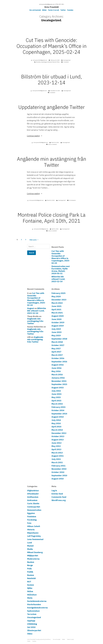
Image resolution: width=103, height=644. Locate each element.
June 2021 (56, 306)
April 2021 (56, 309)
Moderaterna (33, 559)
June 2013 (56, 443)
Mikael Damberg (35, 552)
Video (30, 634)
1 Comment (66, 62)
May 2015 (56, 397)
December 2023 (59, 300)
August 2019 (58, 326)
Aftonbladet (33, 494)
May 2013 (56, 446)
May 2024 (56, 296)
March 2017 (57, 355)
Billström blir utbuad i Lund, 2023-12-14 (51, 80)
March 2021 (57, 313)
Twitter (63, 10)
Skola (30, 598)
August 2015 (58, 388)
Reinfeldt (31, 578)
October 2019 (58, 322)
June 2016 (56, 368)
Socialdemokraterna (37, 601)
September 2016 (59, 362)
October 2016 (58, 358)
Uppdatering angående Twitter (51, 107)
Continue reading (35, 136)
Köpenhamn (33, 533)
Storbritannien (34, 604)
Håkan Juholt (34, 526)
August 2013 (58, 440)
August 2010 (58, 479)
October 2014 (58, 410)
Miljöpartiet (33, 556)
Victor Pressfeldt (52, 7)
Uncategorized (67, 60)
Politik (30, 572)
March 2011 (57, 462)
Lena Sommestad (35, 539)
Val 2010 (31, 627)
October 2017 (58, 345)
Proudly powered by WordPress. (43, 639)
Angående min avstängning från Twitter (52, 162)
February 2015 (58, 407)
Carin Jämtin (33, 503)
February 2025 (58, 293)
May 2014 (56, 423)
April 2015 (56, 401)
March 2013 (57, 453)
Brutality (38, 62)
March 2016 (57, 375)
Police (58, 62)
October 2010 (58, 472)
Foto (29, 523)
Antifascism (33, 497)
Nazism (31, 562)
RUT (29, 582)
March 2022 (57, 303)
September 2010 (59, 475)
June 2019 (56, 332)
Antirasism (32, 500)
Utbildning (32, 624)
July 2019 (56, 329)
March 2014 (57, 430)
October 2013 (58, 436)
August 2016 (58, 365)
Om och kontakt (35, 10)
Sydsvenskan (33, 611)
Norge (30, 565)
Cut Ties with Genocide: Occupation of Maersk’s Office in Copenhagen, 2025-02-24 (51, 46)
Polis (29, 569)
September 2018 (59, 339)
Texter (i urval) (54, 10)
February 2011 (58, 466)
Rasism (31, 575)
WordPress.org (59, 500)
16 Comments (72, 200)
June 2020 (56, 319)
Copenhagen (44, 62)
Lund (30, 543)
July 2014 (56, 420)
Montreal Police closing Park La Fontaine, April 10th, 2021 (52, 218)
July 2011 (56, 459)
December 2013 (59, 433)
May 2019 (56, 335)
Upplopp (31, 621)
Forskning (32, 520)
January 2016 (58, 378)
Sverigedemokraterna (37, 608)
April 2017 (56, 352)
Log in (54, 490)
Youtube (70, 10)
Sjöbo (30, 588)
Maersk (54, 62)
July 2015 (56, 391)
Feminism (32, 516)
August (31, 308)
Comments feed (59, 497)
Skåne (30, 591)
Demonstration (34, 510)
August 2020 (58, 316)
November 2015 (59, 381)
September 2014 (59, 414)
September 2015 (59, 384)
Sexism (31, 585)
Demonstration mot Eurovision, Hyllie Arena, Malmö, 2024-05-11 (61, 270)
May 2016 (56, 371)
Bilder (44, 10)
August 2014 (58, 417)
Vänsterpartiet (34, 630)
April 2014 (56, 427)
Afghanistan (33, 490)
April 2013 (56, 449)
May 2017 (56, 349)
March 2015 (57, 404)
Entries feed (57, 494)
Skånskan (32, 595)
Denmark (50, 62)
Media (30, 549)
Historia (31, 530)
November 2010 (59, 469)
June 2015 (56, 394)
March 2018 (57, 342)
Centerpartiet (34, 507)
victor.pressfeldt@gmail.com (40, 60)
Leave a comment (52, 144)
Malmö (30, 546)
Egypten (31, 513)
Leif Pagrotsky (34, 536)
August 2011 (58, 456)
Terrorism (32, 614)
